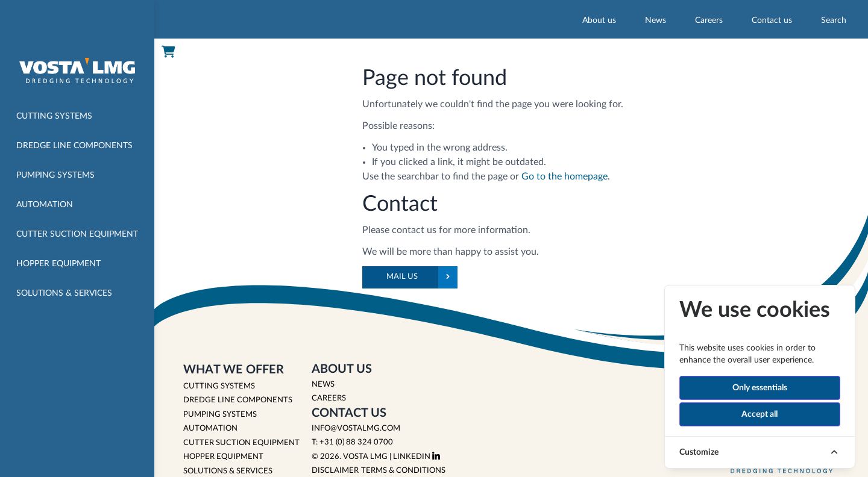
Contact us (772, 20)
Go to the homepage (565, 176)
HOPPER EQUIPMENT (223, 457)
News (656, 20)
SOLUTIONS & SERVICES (228, 471)
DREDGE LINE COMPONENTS (238, 400)
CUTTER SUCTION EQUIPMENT (241, 443)
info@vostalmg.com (356, 429)
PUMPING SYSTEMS (220, 415)
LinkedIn (417, 457)
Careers (709, 20)
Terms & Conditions (403, 471)
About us (599, 20)
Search (834, 20)
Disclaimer (335, 471)
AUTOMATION (210, 429)
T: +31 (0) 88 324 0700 (352, 442)
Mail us (422, 277)
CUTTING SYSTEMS (219, 386)
